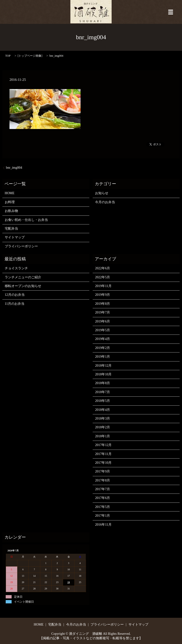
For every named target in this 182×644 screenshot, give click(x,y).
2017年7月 (102, 489)
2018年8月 (102, 383)
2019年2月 (102, 348)
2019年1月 (102, 357)
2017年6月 (102, 498)
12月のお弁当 (15, 295)
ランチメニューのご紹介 (23, 277)
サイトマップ (15, 237)
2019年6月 (102, 321)
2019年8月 (102, 304)
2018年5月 (102, 401)
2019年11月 (103, 286)
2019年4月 (102, 339)
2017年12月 (103, 445)
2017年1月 (102, 516)
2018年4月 (102, 410)
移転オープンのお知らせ (23, 286)
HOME (10, 193)
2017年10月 (103, 463)
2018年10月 (103, 374)
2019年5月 (102, 330)
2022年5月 (102, 277)
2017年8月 (102, 480)
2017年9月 (102, 471)
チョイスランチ (16, 268)
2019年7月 (102, 312)
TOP (8, 56)
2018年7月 (102, 392)
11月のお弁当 (15, 304)
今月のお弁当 (105, 202)
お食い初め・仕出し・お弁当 (26, 220)
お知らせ (102, 193)
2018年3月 (102, 419)
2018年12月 (103, 366)
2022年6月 (102, 268)
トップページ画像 (30, 56)
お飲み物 (11, 211)
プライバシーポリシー (21, 246)
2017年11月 (103, 454)
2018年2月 (102, 427)
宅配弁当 (11, 229)
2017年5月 (102, 507)
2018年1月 (102, 436)
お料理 (10, 202)
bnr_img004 (14, 168)
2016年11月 (103, 525)
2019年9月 (102, 295)
